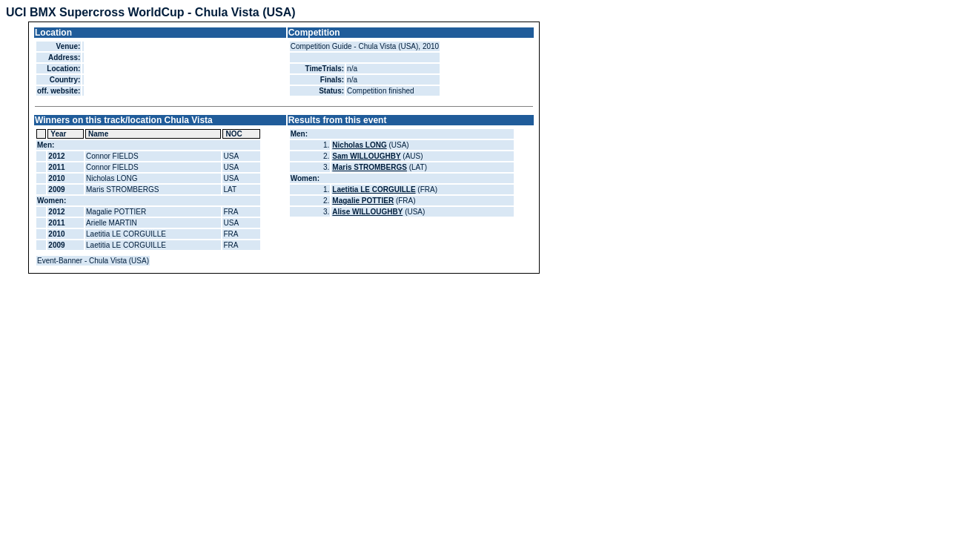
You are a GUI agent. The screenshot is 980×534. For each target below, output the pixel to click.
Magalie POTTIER (363, 201)
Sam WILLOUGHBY (366, 156)
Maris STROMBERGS (370, 167)
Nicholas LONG (359, 145)
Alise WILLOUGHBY (367, 212)
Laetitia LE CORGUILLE (374, 189)
